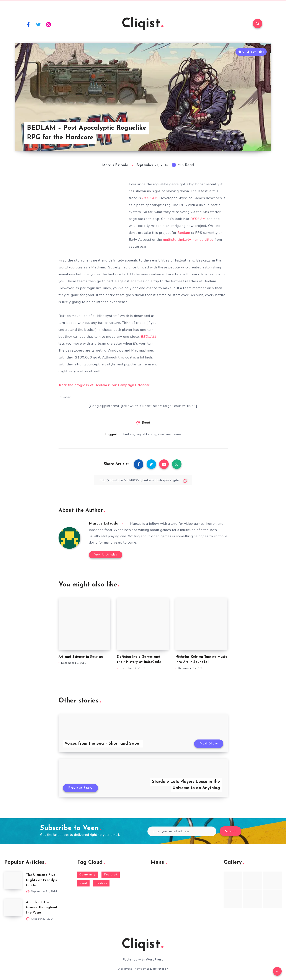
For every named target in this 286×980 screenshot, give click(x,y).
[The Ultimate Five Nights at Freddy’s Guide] (13, 880)
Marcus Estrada (104, 524)
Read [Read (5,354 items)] (83, 883)
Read (146, 423)
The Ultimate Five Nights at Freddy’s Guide (42, 880)
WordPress (154, 960)
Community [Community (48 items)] (87, 875)
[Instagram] (49, 24)
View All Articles (106, 555)
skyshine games (170, 434)
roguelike (143, 434)
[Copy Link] (143, 480)
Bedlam (184, 233)
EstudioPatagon (157, 969)
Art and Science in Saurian (81, 657)
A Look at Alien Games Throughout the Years (42, 908)
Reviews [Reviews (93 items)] (101, 883)
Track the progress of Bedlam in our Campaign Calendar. (105, 385)
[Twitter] (38, 24)
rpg (154, 434)
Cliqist (143, 24)
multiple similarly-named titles (188, 240)
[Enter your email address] (182, 831)
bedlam (129, 434)
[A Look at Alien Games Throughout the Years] (13, 907)
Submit (230, 832)
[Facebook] (28, 24)
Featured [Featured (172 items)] (111, 875)
